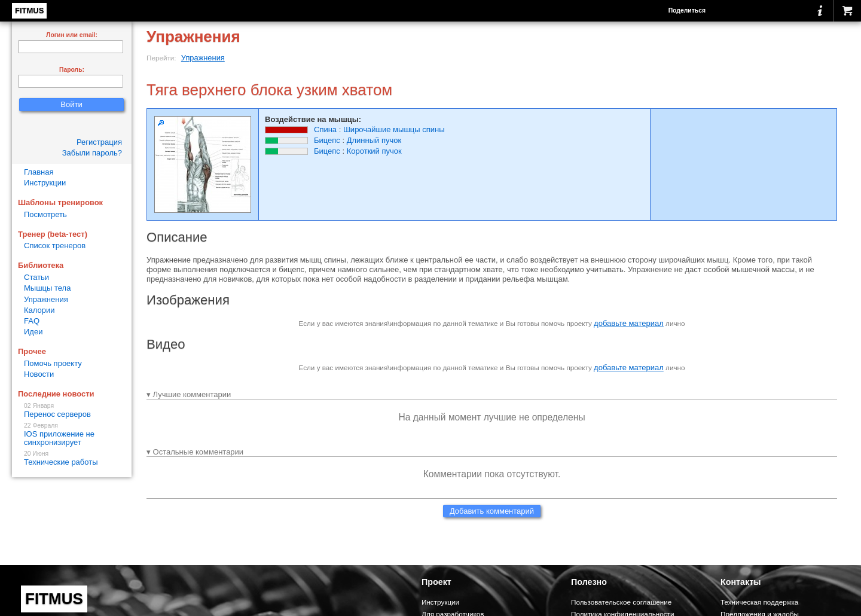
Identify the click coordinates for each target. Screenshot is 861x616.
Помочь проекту (53, 363)
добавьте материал (629, 323)
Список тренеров (55, 246)
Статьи (36, 277)
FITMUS (29, 10)
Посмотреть (45, 214)
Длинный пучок (374, 140)
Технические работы (72, 458)
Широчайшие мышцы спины (394, 129)
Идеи (33, 332)
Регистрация (99, 142)
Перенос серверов (72, 411)
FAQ (32, 321)
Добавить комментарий (492, 511)
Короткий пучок (374, 151)
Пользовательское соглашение (621, 602)
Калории (39, 310)
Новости (39, 374)
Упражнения (203, 58)
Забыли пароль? (92, 153)
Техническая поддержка (759, 602)
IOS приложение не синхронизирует (72, 434)
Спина (325, 129)
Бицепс (327, 140)
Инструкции (45, 183)
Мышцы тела (47, 288)
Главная (39, 172)
